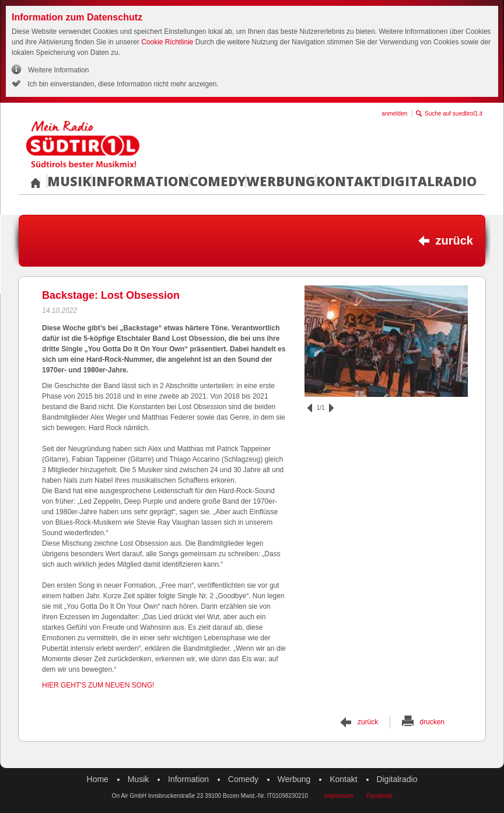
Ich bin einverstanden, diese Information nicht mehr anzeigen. (122, 84)
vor (331, 408)
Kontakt (348, 181)
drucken (432, 722)
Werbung (281, 181)
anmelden (394, 114)
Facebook (379, 796)
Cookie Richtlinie (167, 42)
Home (98, 779)
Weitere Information (59, 70)
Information (140, 181)
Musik (69, 181)
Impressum (339, 796)
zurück (454, 240)
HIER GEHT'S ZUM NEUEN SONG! (98, 685)
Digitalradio (429, 181)
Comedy (218, 181)
